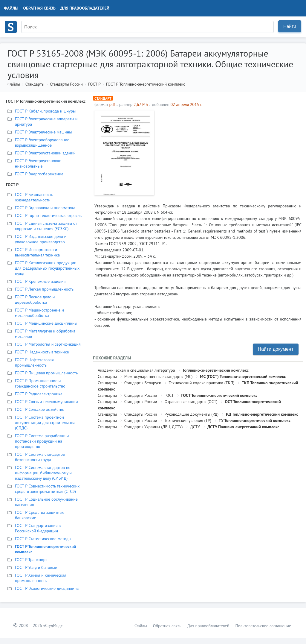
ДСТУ (195, 427)
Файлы (11, 8)
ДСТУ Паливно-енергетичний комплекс (243, 427)
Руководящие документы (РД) (192, 414)
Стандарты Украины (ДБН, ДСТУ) (154, 427)
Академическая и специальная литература (136, 370)
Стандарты (35, 84)
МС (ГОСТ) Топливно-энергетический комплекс (243, 376)
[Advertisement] (229, 152)
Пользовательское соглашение (263, 626)
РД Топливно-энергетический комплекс (262, 414)
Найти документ (276, 349)
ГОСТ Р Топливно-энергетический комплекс (145, 84)
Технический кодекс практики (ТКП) (201, 383)
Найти (290, 26)
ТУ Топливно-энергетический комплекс (255, 420)
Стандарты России (66, 84)
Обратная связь (39, 8)
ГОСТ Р (94, 84)
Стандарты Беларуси (143, 383)
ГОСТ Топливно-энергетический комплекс (219, 395)
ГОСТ (169, 395)
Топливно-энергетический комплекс (215, 370)
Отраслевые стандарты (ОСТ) (191, 402)
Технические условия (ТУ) (188, 420)
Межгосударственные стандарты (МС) (159, 376)
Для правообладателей (85, 8)
